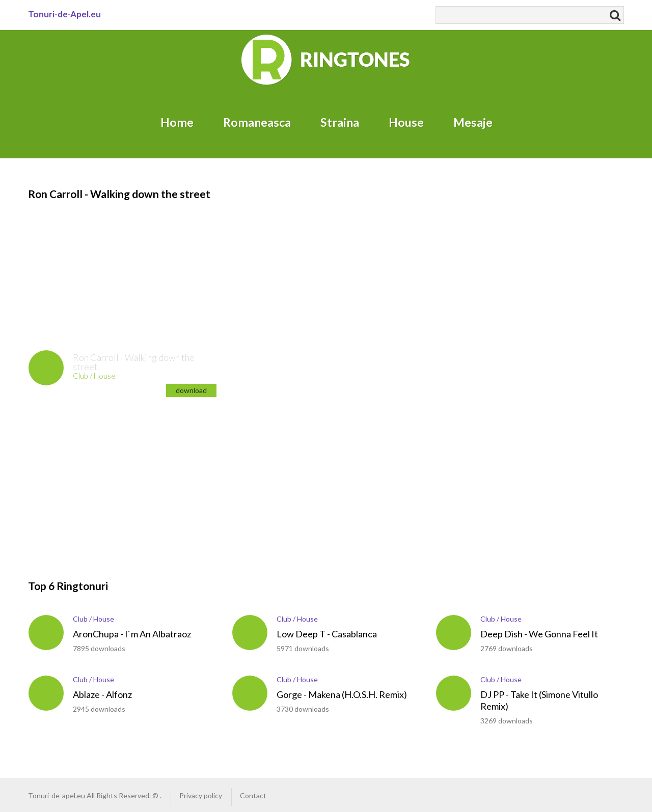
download (191, 390)
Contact (253, 795)
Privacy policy (201, 795)
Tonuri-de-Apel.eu (64, 14)
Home (177, 122)
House (406, 122)
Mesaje (473, 122)
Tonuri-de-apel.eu (57, 795)
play (46, 368)
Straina (340, 122)
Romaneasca (257, 122)
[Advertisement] (89, 265)
